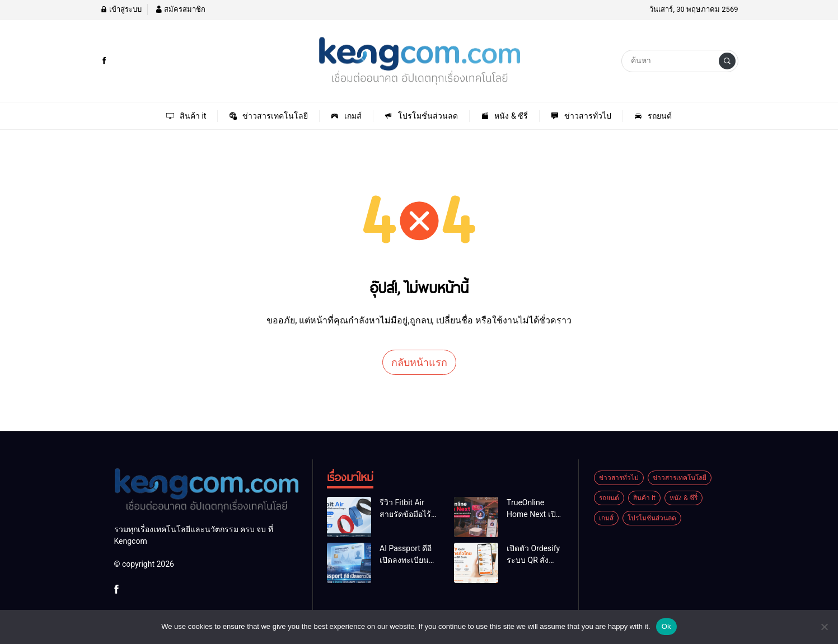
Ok (666, 626)
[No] (824, 627)
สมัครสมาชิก (180, 9)
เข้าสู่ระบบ (121, 9)
